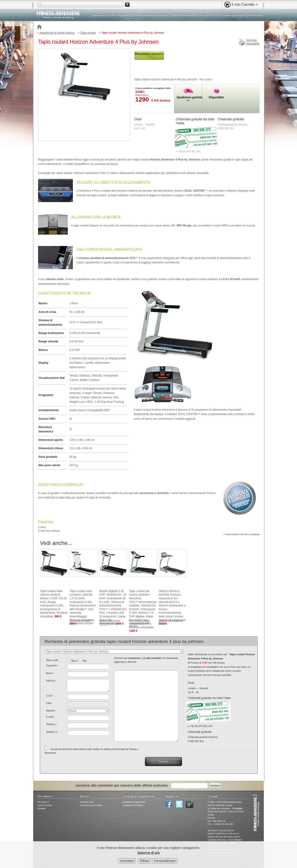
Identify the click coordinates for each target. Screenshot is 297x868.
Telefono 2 (52, 732)
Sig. (85, 661)
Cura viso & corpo (209, 15)
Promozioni (256, 15)
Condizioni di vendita (133, 805)
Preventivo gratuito (149, 54)
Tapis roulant (88, 33)
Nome (50, 673)
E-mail (50, 717)
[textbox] (88, 697)
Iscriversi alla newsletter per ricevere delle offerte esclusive (122, 785)
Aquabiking (125, 15)
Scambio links (87, 802)
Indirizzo (51, 681)
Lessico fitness (45, 805)
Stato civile (52, 660)
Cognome (52, 665)
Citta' (49, 703)
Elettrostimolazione (183, 15)
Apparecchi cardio (104, 15)
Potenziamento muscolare (151, 15)
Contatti (41, 808)
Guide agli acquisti (235, 15)
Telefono (51, 724)
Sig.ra (74, 661)
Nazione (51, 711)
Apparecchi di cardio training (57, 33)
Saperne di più (148, 853)
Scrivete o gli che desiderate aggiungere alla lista (146, 660)
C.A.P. (49, 696)
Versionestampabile (253, 42)
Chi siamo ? (43, 802)
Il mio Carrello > (245, 4)
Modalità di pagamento (134, 802)
